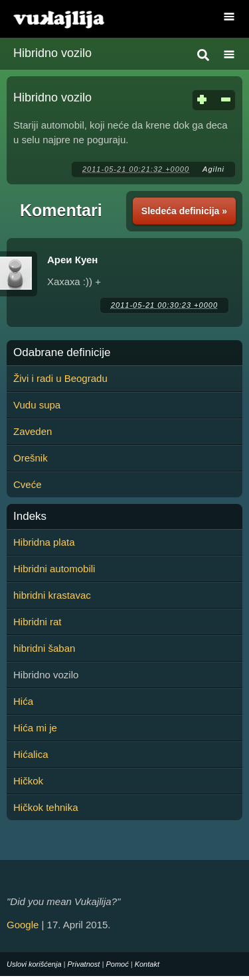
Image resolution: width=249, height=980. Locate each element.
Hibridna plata (44, 542)
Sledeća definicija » (184, 211)
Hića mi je (35, 728)
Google (23, 925)
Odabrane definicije (62, 353)
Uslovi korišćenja (34, 964)
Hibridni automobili (54, 569)
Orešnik (31, 458)
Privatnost (84, 964)
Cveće (28, 484)
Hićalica (31, 754)
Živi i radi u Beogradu (60, 378)
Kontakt (147, 964)
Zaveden (33, 431)
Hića (23, 701)
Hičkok (28, 781)
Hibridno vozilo (52, 53)
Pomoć (117, 964)
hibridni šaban (44, 648)
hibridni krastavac (52, 595)
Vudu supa (37, 405)
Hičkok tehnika (46, 807)
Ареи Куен (72, 260)
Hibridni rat (38, 622)
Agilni (213, 169)
